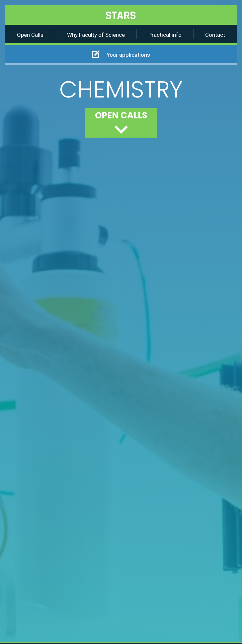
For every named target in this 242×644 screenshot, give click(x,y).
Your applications (121, 54)
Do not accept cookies (193, 624)
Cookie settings (115, 624)
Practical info (165, 35)
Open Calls (30, 35)
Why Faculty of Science (96, 35)
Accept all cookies (44, 624)
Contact (215, 35)
